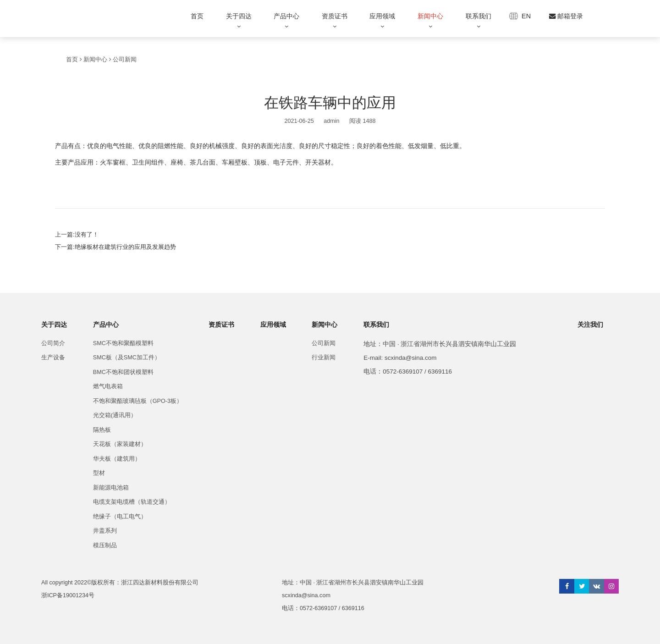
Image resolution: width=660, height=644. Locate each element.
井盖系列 (105, 531)
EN (526, 16)
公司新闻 (125, 60)
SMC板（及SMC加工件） (127, 358)
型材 (99, 473)
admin (331, 121)
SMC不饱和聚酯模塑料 (123, 343)
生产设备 (53, 358)
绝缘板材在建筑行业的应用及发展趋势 (125, 247)
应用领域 (382, 16)
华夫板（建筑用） (117, 459)
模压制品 (105, 545)
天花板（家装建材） (120, 444)
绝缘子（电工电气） (120, 517)
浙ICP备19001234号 (68, 595)
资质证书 (335, 16)
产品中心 (286, 16)
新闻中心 (430, 16)
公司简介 (53, 343)
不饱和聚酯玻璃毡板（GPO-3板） (138, 401)
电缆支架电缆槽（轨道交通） (132, 502)
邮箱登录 (566, 16)
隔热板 (102, 430)
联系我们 (478, 16)
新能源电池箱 (111, 488)
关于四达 (239, 16)
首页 (197, 16)
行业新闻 (324, 358)
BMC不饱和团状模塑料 (123, 372)
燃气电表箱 (108, 386)
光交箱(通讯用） (115, 415)
